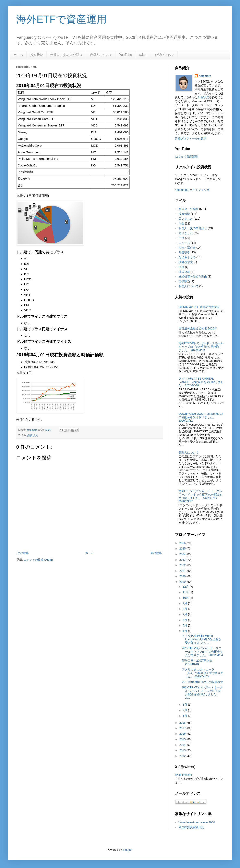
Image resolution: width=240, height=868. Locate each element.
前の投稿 (156, 553)
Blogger (127, 850)
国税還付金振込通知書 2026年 (198, 328)
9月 (185, 603)
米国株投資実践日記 (191, 827)
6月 (185, 620)
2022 (183, 565)
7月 (185, 614)
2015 (183, 739)
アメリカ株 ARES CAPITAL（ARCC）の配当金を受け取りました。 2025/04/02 (201, 382)
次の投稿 (23, 553)
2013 (183, 750)
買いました (186, 219)
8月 (185, 609)
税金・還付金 (187, 248)
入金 (181, 223)
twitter (143, 55)
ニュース (184, 243)
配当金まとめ (187, 257)
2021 (183, 571)
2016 (183, 734)
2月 (185, 710)
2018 (183, 723)
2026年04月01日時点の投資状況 (199, 307)
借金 (181, 267)
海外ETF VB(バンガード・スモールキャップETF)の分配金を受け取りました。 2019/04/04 (202, 652)
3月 (185, 705)
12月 (186, 587)
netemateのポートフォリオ (192, 190)
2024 (183, 554)
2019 (183, 582)
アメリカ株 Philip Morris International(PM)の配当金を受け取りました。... (202, 639)
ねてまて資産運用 (186, 157)
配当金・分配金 (189, 209)
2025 (183, 548)
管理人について (101, 55)
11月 (186, 592)
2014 (183, 745)
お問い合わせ (164, 55)
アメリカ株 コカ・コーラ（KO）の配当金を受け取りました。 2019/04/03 (203, 673)
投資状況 (37, 55)
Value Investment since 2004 (197, 822)
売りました (186, 233)
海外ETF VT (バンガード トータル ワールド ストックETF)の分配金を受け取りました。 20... (202, 692)
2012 (183, 756)
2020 (183, 576)
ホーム (18, 55)
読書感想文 (186, 262)
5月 (185, 625)
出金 (181, 238)
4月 (185, 631)
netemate (205, 76)
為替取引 (184, 252)
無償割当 (184, 281)
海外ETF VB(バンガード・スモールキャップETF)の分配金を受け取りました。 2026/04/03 (201, 347)
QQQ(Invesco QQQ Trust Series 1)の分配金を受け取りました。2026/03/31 (201, 417)
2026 (183, 543)
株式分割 (184, 272)
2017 (183, 728)
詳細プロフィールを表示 (191, 138)
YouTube (126, 55)
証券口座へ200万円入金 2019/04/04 (197, 662)
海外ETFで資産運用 (62, 19)
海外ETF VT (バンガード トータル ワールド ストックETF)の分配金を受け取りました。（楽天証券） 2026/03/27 (201, 496)
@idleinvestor (184, 775)
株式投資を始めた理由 (193, 276)
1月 (185, 716)
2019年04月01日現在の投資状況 (203, 682)
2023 (183, 560)
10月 (186, 598)
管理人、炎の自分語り (66, 55)
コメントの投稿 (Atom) (38, 560)
